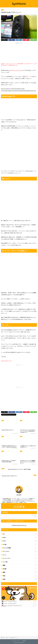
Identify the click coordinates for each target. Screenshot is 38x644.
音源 (20, 579)
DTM (20, 541)
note (20, 502)
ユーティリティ (20, 558)
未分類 (20, 569)
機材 (2, 10)
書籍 (20, 565)
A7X (31, 77)
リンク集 (20, 562)
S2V (27, 77)
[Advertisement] (11, 53)
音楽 (20, 576)
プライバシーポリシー (16, 641)
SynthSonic (19, 4)
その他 (20, 544)
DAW (20, 537)
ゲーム (20, 555)
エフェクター (20, 551)
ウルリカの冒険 (20, 548)
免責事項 (24, 641)
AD (20, 534)
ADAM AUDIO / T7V (6, 361)
